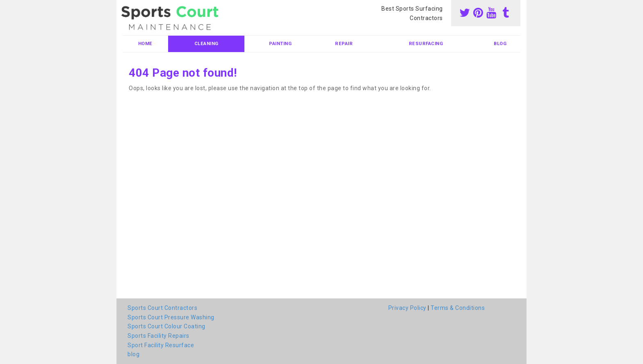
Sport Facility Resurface (161, 345)
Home (145, 44)
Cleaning (206, 44)
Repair (344, 44)
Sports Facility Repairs (158, 336)
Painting (280, 44)
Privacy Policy (407, 308)
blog (500, 44)
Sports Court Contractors (162, 308)
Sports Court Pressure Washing (171, 317)
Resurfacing (426, 44)
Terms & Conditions (458, 308)
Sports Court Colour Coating (166, 326)
